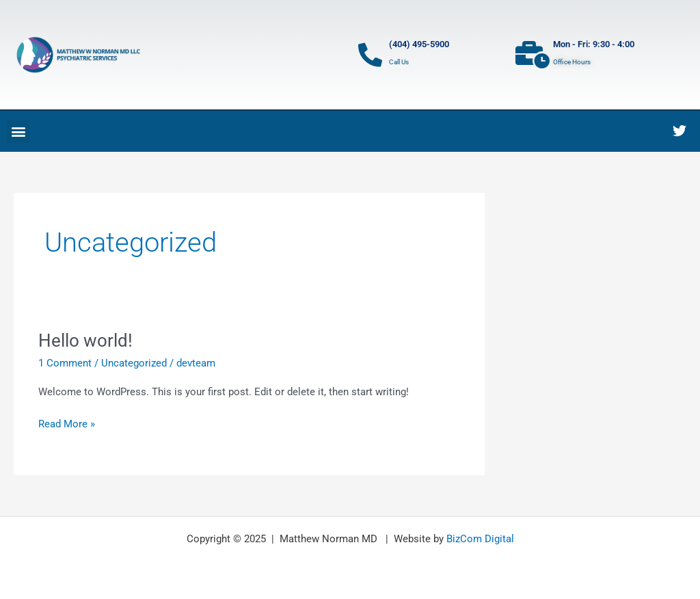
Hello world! (85, 341)
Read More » (67, 423)
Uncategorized (134, 363)
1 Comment (65, 363)
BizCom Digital (480, 539)
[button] (18, 132)
